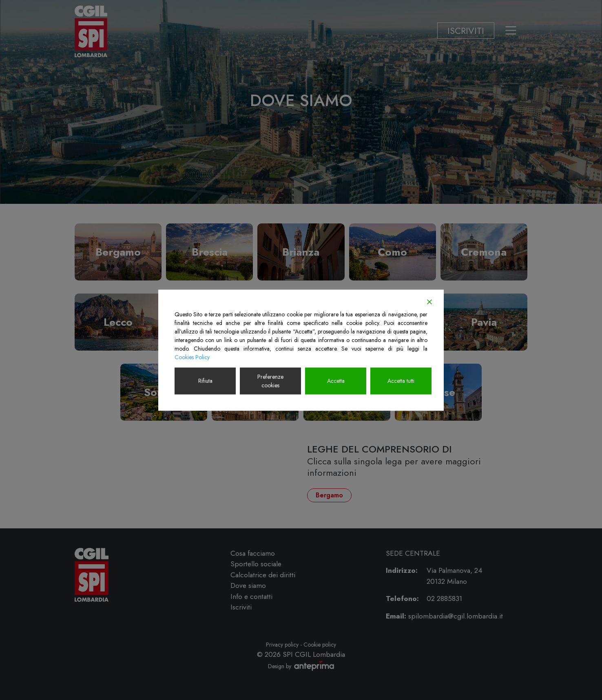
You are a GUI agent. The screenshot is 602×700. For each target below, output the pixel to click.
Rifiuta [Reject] (205, 381)
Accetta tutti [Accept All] (401, 381)
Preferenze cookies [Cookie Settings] (270, 381)
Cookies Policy (192, 357)
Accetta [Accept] (336, 381)
